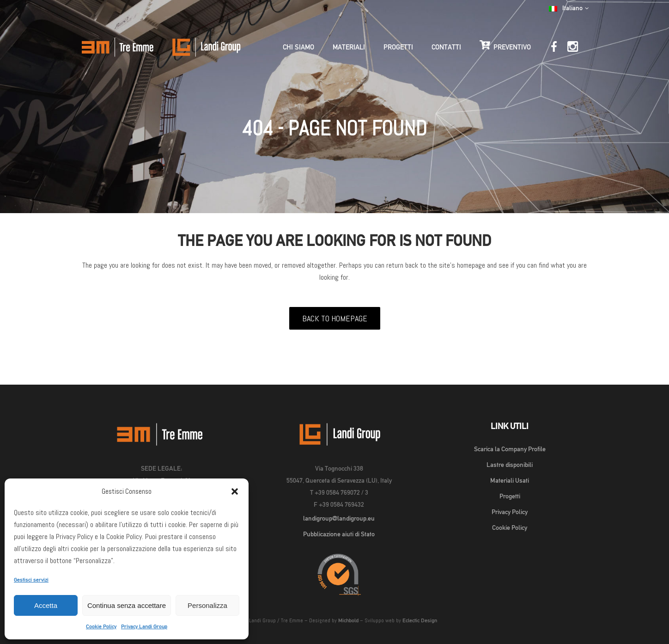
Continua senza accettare (127, 605)
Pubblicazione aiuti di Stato (339, 534)
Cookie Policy (101, 626)
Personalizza (207, 605)
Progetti (510, 496)
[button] (235, 491)
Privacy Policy (510, 512)
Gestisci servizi (31, 580)
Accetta (46, 605)
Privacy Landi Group (144, 626)
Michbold (348, 620)
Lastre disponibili (510, 465)
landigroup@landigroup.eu (339, 518)
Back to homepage (335, 318)
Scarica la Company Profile (510, 449)
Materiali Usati (510, 480)
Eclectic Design (420, 620)
